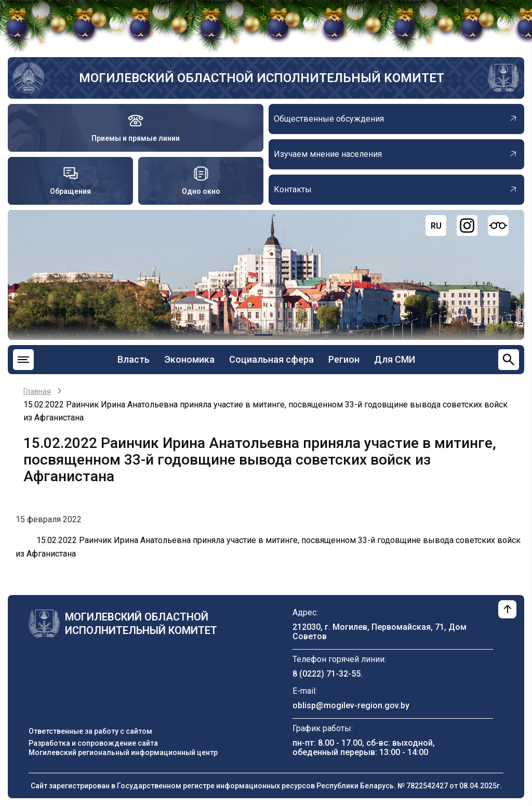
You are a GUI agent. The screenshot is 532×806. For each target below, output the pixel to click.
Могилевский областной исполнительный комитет (262, 78)
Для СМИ (395, 359)
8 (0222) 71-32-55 (327, 674)
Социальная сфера (271, 359)
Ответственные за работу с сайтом (90, 731)
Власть (134, 359)
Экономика (189, 359)
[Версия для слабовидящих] (498, 226)
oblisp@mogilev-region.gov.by (351, 705)
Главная (37, 391)
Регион (344, 359)
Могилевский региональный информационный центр (123, 752)
